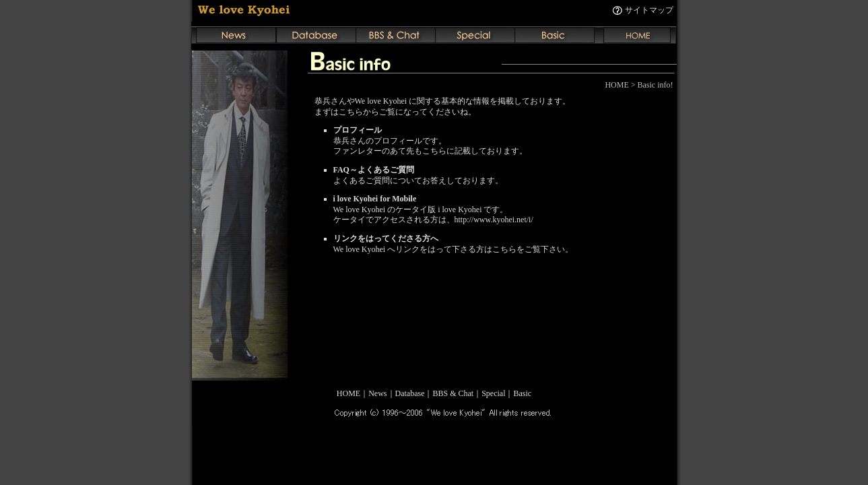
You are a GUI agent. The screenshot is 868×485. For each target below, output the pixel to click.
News (377, 393)
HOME (348, 393)
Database (410, 393)
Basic (523, 393)
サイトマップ (649, 10)
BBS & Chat (453, 393)
